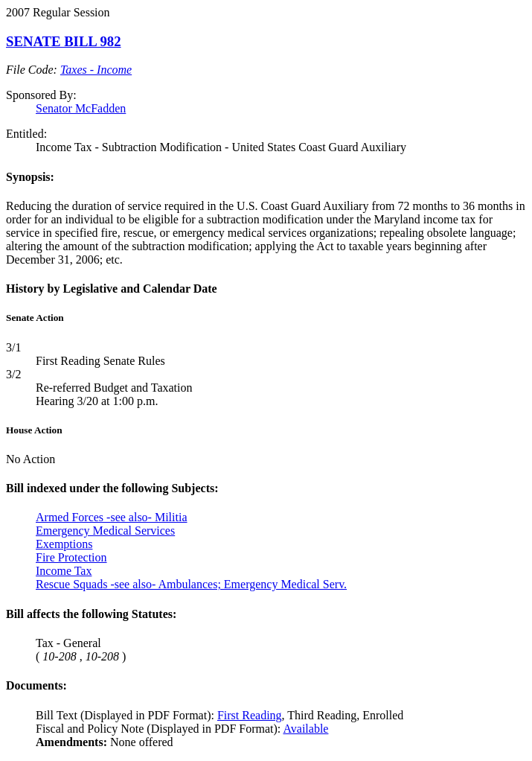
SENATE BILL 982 (64, 41)
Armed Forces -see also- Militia (112, 517)
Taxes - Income (96, 70)
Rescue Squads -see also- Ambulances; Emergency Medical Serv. (191, 584)
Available (305, 729)
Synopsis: (30, 177)
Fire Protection (71, 557)
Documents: (36, 685)
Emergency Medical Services (105, 531)
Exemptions (64, 544)
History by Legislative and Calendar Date (112, 289)
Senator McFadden (81, 108)
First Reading (250, 715)
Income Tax (64, 571)
